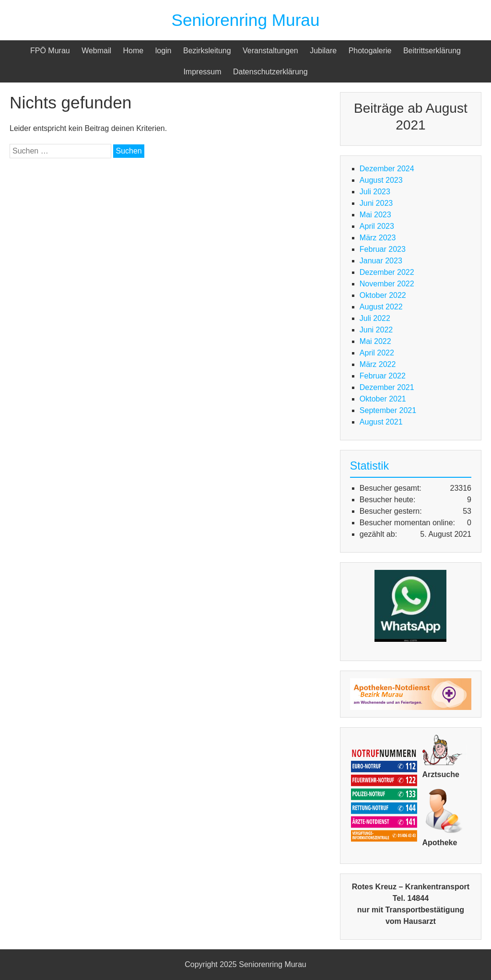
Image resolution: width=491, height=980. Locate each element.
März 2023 (378, 238)
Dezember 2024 (387, 169)
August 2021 (381, 422)
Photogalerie (370, 51)
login (164, 51)
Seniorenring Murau (245, 20)
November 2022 (387, 284)
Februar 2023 (383, 249)
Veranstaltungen (270, 51)
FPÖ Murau (50, 51)
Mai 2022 (375, 341)
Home (134, 51)
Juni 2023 (376, 203)
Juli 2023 (375, 192)
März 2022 (378, 364)
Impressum (202, 72)
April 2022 (377, 353)
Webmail (96, 51)
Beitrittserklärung (432, 51)
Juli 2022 (375, 318)
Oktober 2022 (383, 295)
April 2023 (377, 226)
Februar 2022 (383, 376)
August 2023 (381, 180)
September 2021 (388, 410)
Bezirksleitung (207, 51)
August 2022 (381, 307)
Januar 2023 (381, 261)
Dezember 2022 (387, 272)
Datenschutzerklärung (270, 72)
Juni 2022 (376, 330)
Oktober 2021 (383, 399)
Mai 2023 (375, 215)
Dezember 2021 (387, 387)
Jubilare (323, 51)
